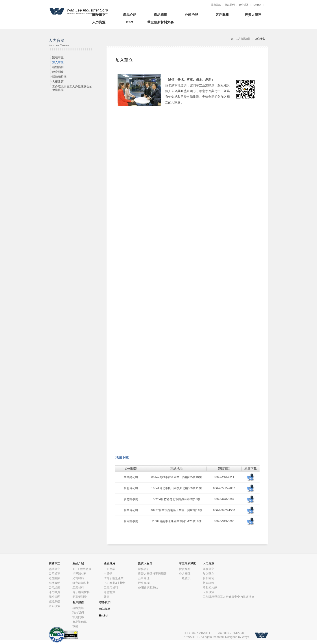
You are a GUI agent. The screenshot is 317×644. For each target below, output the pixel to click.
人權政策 (58, 82)
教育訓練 (58, 72)
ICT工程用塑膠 (82, 569)
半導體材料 (80, 574)
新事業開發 (80, 597)
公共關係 (185, 574)
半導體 (108, 574)
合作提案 (244, 5)
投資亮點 (216, 5)
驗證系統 (54, 601)
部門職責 (54, 592)
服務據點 (54, 583)
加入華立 (58, 62)
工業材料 (78, 588)
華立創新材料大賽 (160, 22)
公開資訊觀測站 (148, 588)
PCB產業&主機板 (115, 583)
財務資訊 (144, 569)
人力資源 (99, 22)
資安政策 (54, 606)
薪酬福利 (58, 67)
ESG (130, 22)
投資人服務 (253, 15)
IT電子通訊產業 (114, 578)
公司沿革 (54, 574)
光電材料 (78, 578)
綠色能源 (109, 592)
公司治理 (191, 15)
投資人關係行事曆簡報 (152, 574)
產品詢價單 (80, 622)
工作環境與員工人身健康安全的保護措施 (72, 88)
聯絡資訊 (78, 608)
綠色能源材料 (81, 583)
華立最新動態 (188, 563)
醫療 (107, 597)
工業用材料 (111, 588)
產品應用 (160, 15)
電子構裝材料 (81, 592)
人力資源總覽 (243, 39)
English (257, 5)
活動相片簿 (59, 77)
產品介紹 (130, 15)
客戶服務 (222, 15)
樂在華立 (58, 57)
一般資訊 (185, 578)
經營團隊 (54, 578)
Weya (246, 637)
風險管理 (54, 597)
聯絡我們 (230, 5)
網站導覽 (105, 609)
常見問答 (78, 617)
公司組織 (54, 588)
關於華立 (54, 563)
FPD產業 (109, 569)
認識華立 (54, 569)
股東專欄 (144, 583)
